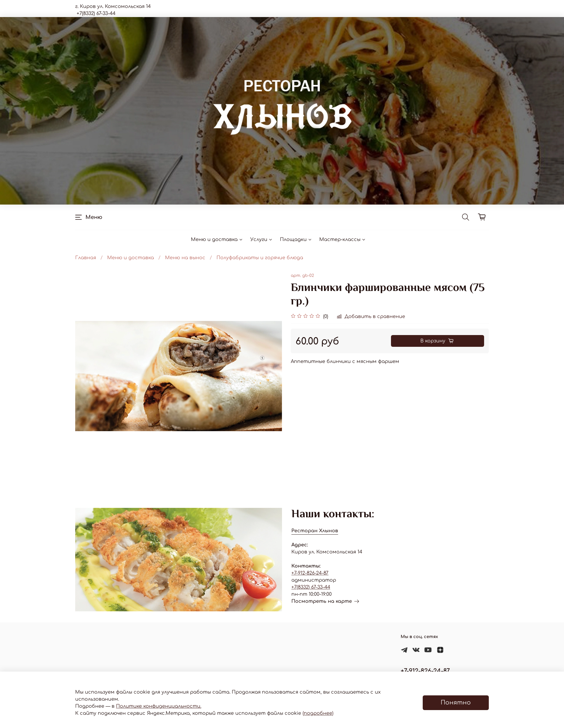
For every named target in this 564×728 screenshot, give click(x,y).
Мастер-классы (343, 240)
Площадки (296, 240)
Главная (86, 258)
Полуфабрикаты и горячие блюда (260, 258)
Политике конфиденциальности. (159, 706)
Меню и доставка (217, 240)
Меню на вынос (185, 258)
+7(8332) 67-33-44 (311, 587)
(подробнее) (318, 713)
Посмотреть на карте (325, 601)
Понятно (456, 703)
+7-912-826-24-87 (310, 573)
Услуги (262, 240)
